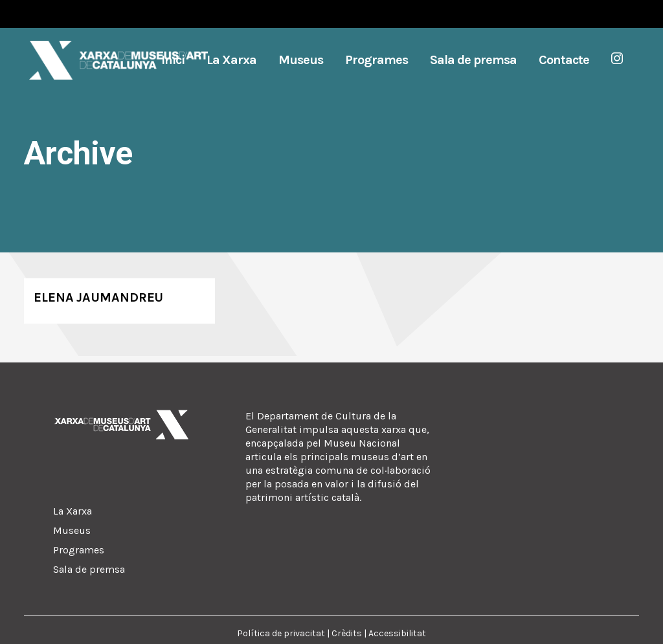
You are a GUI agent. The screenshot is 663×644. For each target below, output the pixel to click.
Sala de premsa (89, 569)
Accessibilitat (397, 633)
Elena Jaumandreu (98, 297)
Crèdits (347, 633)
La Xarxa (73, 511)
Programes (79, 550)
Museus (72, 530)
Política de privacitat (281, 633)
